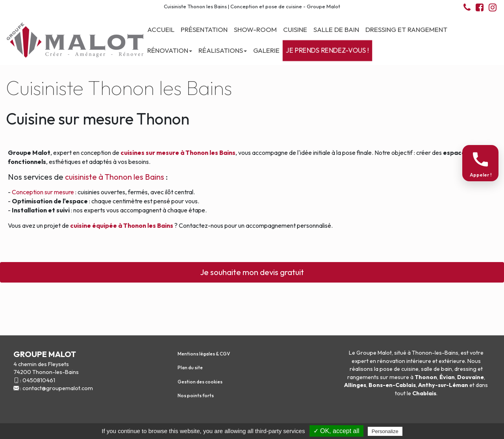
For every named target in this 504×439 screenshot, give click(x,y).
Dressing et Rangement (406, 29)
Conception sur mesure (43, 192)
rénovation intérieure (404, 361)
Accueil (161, 29)
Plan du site (190, 367)
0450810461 (39, 380)
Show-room (255, 29)
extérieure (452, 361)
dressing (465, 369)
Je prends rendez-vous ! (327, 50)
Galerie (266, 50)
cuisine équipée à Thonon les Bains (122, 225)
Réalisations (223, 50)
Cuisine (295, 29)
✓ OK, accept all (336, 431)
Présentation (204, 29)
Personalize (385, 431)
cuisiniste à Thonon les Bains (115, 177)
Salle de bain (336, 29)
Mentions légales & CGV (204, 354)
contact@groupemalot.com (58, 388)
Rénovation (170, 50)
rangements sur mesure (378, 377)
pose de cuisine (399, 369)
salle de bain (436, 369)
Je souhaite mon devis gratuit (252, 272)
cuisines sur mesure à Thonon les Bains (178, 153)
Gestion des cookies (200, 382)
